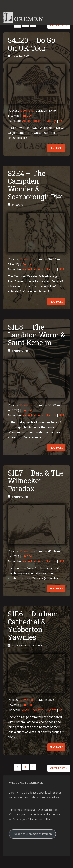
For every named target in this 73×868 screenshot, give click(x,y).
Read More (56, 148)
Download (27, 110)
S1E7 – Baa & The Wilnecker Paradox (36, 481)
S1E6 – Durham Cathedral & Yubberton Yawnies (33, 625)
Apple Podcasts (33, 121)
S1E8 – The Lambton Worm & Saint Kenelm (36, 335)
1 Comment (35, 645)
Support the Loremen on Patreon (32, 834)
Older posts (59, 25)
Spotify (51, 121)
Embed (27, 115)
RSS (62, 121)
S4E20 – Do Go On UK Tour (31, 44)
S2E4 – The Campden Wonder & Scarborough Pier (36, 185)
